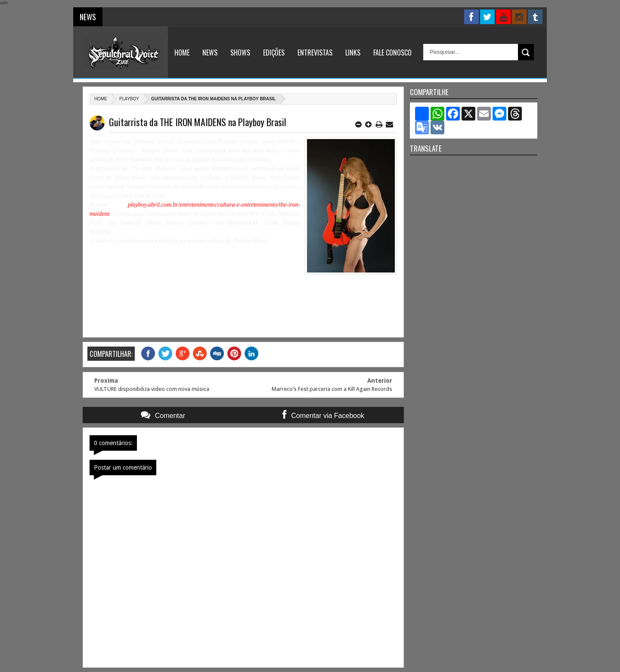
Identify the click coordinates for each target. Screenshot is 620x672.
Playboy (129, 99)
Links (353, 53)
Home (182, 53)
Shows (240, 53)
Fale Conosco (392, 53)
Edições (274, 53)
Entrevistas (315, 53)
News (210, 53)
